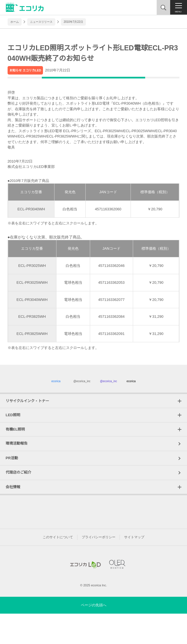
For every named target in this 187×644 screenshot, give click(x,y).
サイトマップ (134, 565)
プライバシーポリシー (99, 565)
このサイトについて (58, 565)
